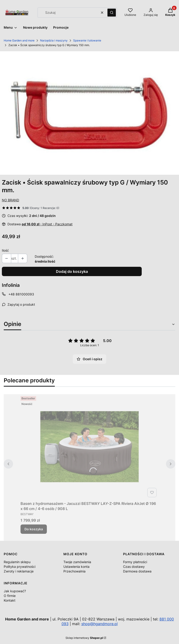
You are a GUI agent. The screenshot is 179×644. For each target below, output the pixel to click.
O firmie (10, 596)
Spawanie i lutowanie (87, 40)
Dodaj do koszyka (72, 271)
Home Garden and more (19, 40)
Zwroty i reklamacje (19, 571)
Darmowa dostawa (137, 571)
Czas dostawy (134, 567)
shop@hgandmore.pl (100, 624)
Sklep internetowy (84, 638)
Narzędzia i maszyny (54, 40)
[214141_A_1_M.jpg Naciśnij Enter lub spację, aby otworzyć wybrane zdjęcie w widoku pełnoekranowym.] (89, 113)
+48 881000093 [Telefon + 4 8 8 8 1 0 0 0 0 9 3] (21, 294)
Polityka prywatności (20, 567)
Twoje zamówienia (77, 562)
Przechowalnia (74, 571)
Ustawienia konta (76, 567)
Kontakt (10, 600)
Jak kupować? (15, 591)
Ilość (5, 250)
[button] (112, 13)
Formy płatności (135, 562)
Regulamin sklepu (17, 562)
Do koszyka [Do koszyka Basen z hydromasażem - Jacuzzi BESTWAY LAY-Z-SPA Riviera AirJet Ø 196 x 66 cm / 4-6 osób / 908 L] (34, 529)
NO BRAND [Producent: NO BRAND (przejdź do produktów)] (10, 200)
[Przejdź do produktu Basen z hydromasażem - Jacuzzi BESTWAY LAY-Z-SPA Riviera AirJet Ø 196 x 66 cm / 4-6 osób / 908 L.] (89, 447)
